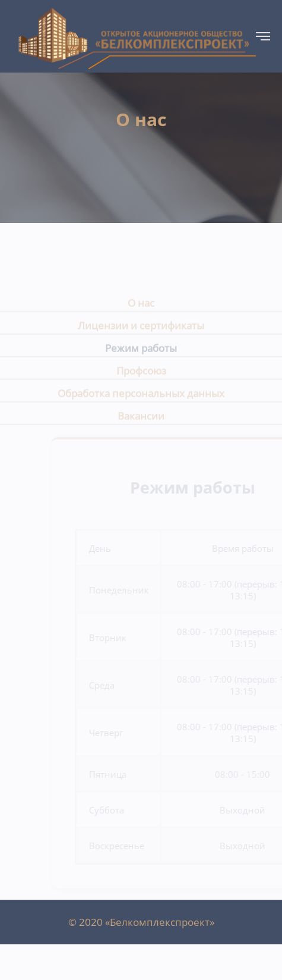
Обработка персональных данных (141, 398)
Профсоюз (141, 375)
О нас (141, 307)
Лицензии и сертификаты (141, 330)
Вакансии (141, 420)
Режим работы (141, 352)
